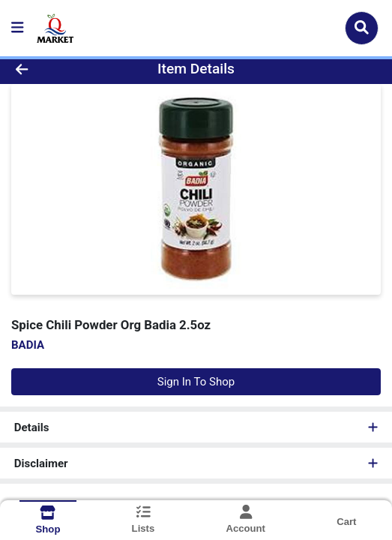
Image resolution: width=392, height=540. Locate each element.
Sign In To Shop (196, 382)
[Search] (362, 28)
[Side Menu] (17, 28)
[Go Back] (57, 69)
